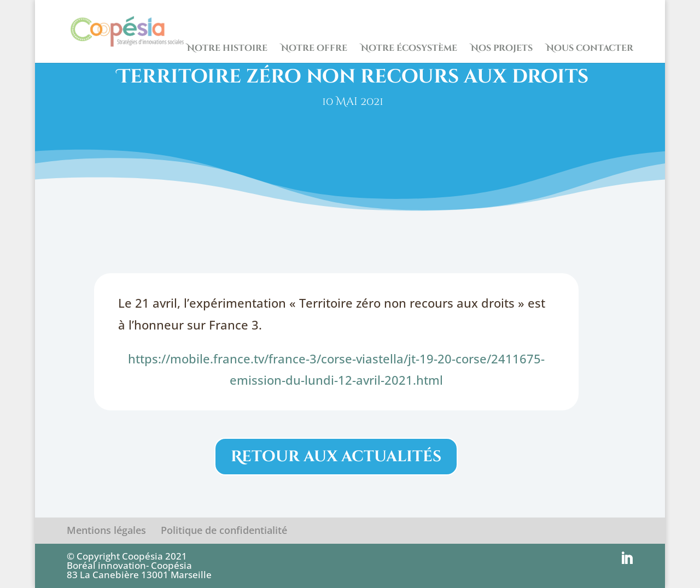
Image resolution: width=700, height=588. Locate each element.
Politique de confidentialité (224, 530)
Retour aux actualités (336, 457)
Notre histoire (227, 49)
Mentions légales (106, 530)
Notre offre (314, 49)
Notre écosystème (409, 49)
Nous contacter (590, 49)
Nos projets (502, 49)
